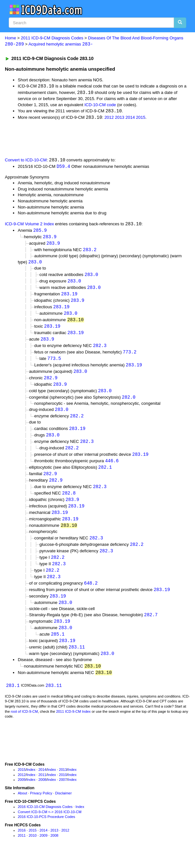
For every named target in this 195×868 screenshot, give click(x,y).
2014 (130, 118)
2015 (141, 118)
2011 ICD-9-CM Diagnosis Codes (52, 38)
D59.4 (63, 167)
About (22, 806)
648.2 (91, 593)
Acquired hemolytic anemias (61, 44)
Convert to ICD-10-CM (26, 161)
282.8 (69, 501)
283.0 (35, 264)
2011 (42, 788)
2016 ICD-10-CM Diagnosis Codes (45, 820)
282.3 (100, 350)
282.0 (129, 403)
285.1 (58, 646)
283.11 (77, 659)
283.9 (50, 238)
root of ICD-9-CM (24, 724)
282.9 (51, 383)
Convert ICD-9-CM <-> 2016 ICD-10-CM (50, 825)
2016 (22, 843)
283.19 (69, 297)
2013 (119, 118)
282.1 (105, 475)
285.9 (40, 232)
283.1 (13, 698)
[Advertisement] (76, 139)
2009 (22, 793)
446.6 (112, 468)
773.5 (54, 363)
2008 (42, 793)
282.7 (151, 626)
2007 (63, 793)
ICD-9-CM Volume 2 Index (29, 225)
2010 (63, 788)
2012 (109, 118)
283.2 (90, 252)
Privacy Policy (41, 806)
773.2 (130, 357)
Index (31, 782)
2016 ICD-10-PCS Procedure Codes (46, 830)
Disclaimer (64, 806)
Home (11, 38)
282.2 (77, 422)
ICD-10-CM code (100, 105)
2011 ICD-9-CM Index (73, 724)
